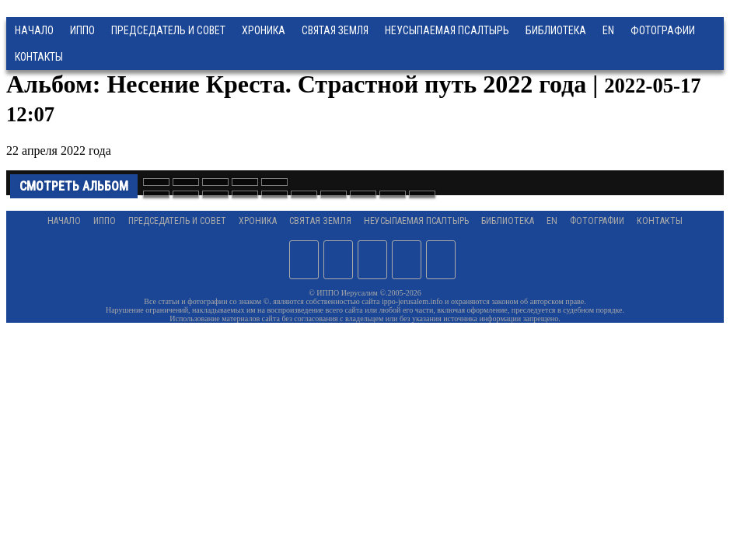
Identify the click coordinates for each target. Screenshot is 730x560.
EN (608, 30)
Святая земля (335, 30)
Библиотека (556, 30)
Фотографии (597, 221)
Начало (34, 30)
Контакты (660, 221)
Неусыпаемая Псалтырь (447, 30)
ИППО (82, 30)
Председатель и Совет (168, 30)
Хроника (264, 30)
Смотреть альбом (74, 186)
